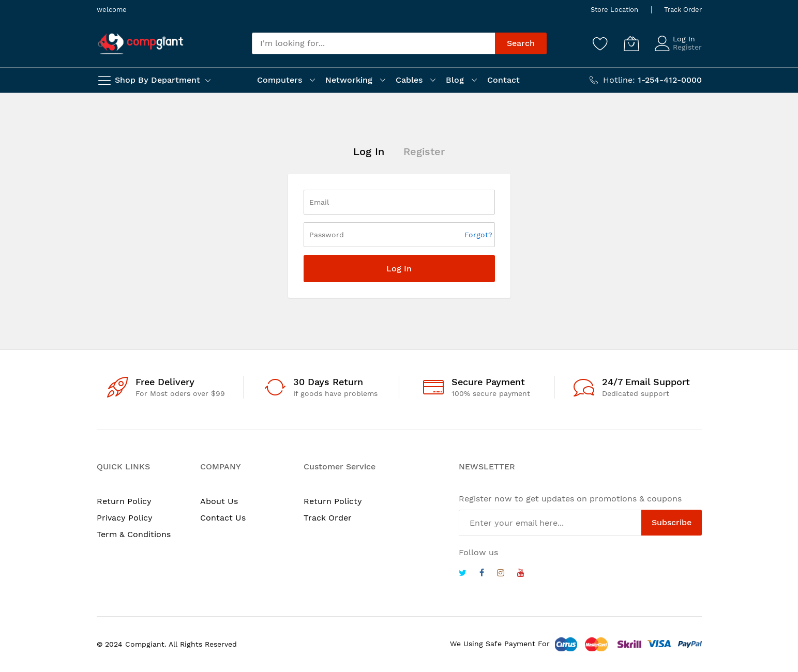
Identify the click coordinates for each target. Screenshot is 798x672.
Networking (349, 80)
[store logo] (141, 44)
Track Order (683, 10)
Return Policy (124, 501)
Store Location (614, 10)
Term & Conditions (134, 534)
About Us (219, 501)
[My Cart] (631, 43)
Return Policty (333, 501)
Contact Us (223, 518)
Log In (684, 39)
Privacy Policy (125, 518)
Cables (409, 80)
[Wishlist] (600, 43)
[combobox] (373, 43)
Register (687, 47)
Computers (280, 80)
